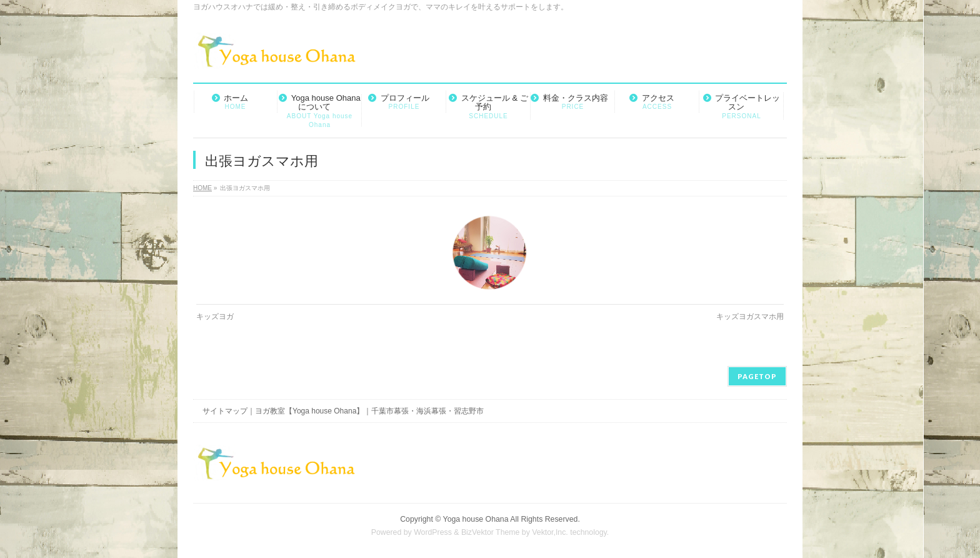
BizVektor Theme (491, 532)
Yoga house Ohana (476, 519)
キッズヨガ (215, 317)
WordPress (433, 532)
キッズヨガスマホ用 (750, 317)
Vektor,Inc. (550, 532)
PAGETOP (757, 376)
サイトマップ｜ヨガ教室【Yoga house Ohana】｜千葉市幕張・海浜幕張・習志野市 (343, 411)
